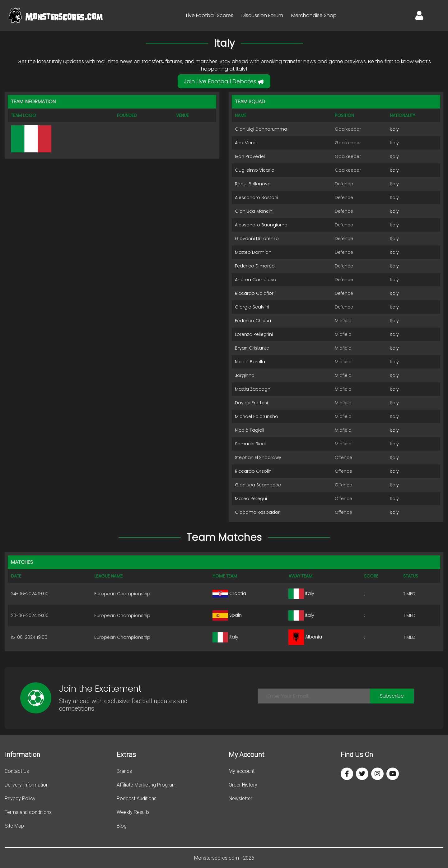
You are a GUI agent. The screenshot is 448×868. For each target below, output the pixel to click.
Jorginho (245, 375)
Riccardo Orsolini (254, 471)
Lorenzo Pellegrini (254, 334)
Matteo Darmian (253, 252)
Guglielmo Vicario (255, 170)
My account (242, 771)
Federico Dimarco (255, 266)
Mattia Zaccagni (253, 389)
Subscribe (392, 696)
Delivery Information (27, 785)
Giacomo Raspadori (258, 512)
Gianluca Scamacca (258, 485)
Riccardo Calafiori (255, 293)
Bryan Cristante (252, 348)
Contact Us (17, 771)
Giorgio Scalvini (252, 307)
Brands (124, 771)
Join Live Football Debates (224, 81)
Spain (227, 615)
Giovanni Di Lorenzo (257, 239)
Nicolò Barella (250, 362)
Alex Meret (246, 143)
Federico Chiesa (253, 321)
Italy (394, 129)
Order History (243, 785)
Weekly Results (133, 812)
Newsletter (240, 798)
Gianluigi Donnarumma (261, 129)
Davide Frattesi (251, 403)
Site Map (14, 826)
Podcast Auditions (137, 798)
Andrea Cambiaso (256, 280)
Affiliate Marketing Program (147, 785)
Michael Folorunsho (257, 416)
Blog (122, 826)
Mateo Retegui (251, 499)
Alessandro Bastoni (257, 197)
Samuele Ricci (250, 444)
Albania (305, 637)
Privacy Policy (20, 798)
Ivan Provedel (250, 156)
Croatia (229, 593)
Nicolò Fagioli (250, 430)
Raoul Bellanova (253, 184)
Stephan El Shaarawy (258, 457)
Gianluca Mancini (254, 211)
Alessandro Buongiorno (261, 225)
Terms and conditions (28, 812)
